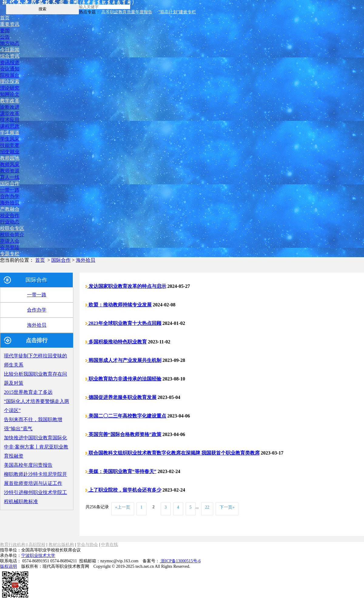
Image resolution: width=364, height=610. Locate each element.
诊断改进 (10, 107)
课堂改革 (10, 113)
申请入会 (10, 241)
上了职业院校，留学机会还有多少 (123, 490)
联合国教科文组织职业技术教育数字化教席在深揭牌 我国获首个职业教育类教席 (173, 453)
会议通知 (10, 69)
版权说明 (8, 566)
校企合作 (10, 215)
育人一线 (10, 177)
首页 (5, 18)
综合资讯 (10, 56)
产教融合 (10, 209)
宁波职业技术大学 (38, 555)
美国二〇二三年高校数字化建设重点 (126, 416)
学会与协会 (87, 545)
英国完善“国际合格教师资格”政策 (123, 434)
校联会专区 (12, 228)
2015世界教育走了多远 (28, 392)
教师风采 (10, 164)
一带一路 (10, 190)
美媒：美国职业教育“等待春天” (121, 471)
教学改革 (10, 101)
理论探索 (10, 82)
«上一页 (123, 507)
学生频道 (10, 133)
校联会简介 (12, 235)
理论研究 (10, 88)
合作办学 (10, 196)
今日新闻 (10, 50)
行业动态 (10, 222)
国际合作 (10, 184)
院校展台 (10, 75)
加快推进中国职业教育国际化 (35, 438)
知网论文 (10, 94)
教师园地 (10, 158)
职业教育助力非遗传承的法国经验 (123, 379)
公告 (5, 37)
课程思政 (10, 126)
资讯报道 (10, 62)
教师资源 (10, 171)
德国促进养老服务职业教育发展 (121, 397)
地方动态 (10, 43)
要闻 (5, 31)
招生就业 (10, 152)
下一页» (227, 507)
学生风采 (10, 139)
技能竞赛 (10, 145)
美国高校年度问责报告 (28, 465)
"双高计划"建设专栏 (177, 12)
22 (207, 507)
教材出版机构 (61, 545)
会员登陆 (10, 247)
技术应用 (10, 120)
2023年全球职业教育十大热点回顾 (123, 323)
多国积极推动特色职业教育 (116, 342)
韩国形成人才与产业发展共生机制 (123, 360)
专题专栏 (10, 254)
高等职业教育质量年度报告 (127, 12)
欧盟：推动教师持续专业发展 (119, 305)
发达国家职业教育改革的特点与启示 (126, 286)
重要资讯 (10, 24)
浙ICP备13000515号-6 (180, 561)
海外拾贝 (10, 203)
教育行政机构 (13, 545)
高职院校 (37, 545)
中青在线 (110, 545)
